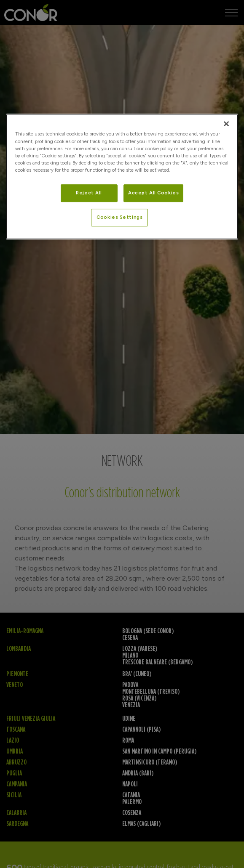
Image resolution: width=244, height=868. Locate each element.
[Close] (226, 124)
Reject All (89, 193)
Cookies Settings (119, 217)
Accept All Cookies (153, 193)
